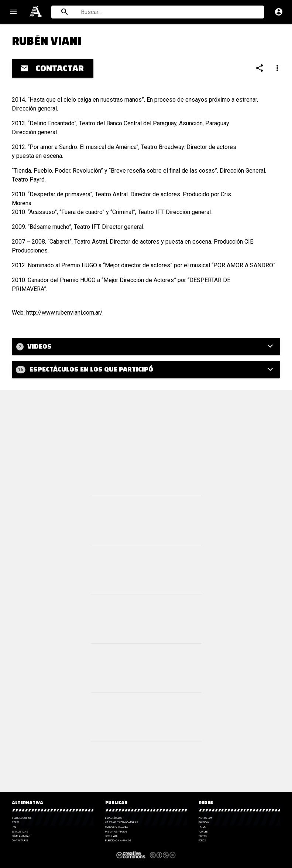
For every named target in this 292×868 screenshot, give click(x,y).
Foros (202, 841)
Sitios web (111, 836)
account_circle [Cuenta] (279, 12)
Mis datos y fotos (116, 832)
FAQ (14, 827)
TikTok (202, 827)
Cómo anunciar (21, 836)
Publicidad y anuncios (118, 841)
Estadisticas (20, 832)
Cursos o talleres (117, 827)
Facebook (204, 823)
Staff (15, 823)
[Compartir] (260, 68)
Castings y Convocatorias (122, 823)
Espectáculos (114, 818)
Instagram (205, 818)
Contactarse (20, 841)
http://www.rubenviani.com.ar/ (64, 313)
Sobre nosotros (22, 818)
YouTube (203, 832)
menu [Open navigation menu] (13, 12)
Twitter (203, 836)
